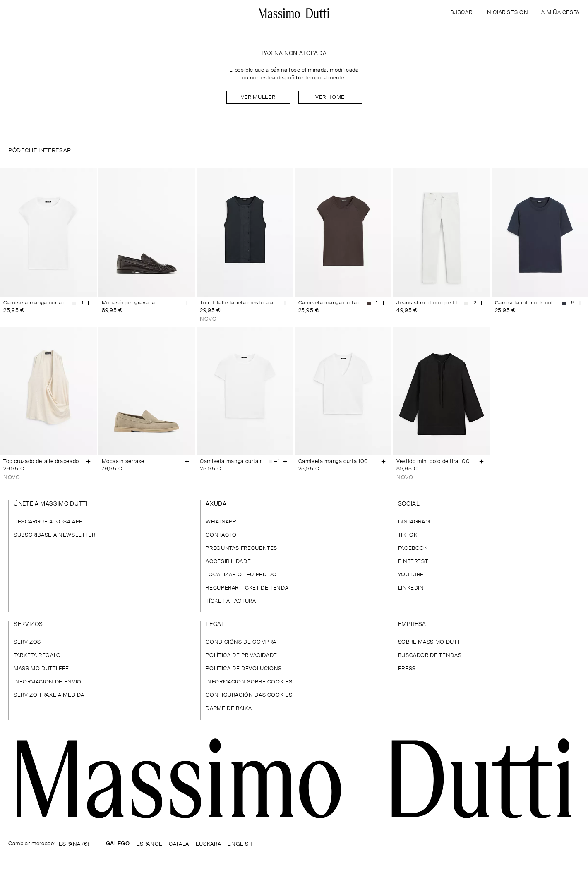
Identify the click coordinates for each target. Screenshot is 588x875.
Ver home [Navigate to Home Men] (330, 97)
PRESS (407, 669)
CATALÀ (179, 844)
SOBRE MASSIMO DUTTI (430, 642)
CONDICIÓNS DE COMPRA (241, 642)
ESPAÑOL (149, 844)
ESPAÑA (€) (74, 844)
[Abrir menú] (14, 13)
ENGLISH (240, 844)
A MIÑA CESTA (560, 13)
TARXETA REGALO (37, 656)
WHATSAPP (221, 522)
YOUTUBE (411, 575)
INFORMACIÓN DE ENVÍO (48, 682)
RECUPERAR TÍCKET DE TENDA (247, 588)
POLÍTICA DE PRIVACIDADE (241, 656)
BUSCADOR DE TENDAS (430, 656)
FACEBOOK (413, 548)
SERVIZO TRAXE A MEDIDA (49, 695)
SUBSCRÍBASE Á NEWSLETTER (54, 535)
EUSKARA (208, 844)
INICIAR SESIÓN (507, 13)
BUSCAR (461, 13)
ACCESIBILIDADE (228, 562)
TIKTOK (408, 535)
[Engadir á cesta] (89, 303)
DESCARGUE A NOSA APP (48, 522)
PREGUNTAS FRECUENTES (241, 548)
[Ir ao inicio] (294, 13)
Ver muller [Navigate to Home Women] (258, 97)
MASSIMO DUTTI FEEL (43, 669)
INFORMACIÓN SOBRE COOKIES (249, 682)
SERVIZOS (27, 642)
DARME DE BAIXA (229, 708)
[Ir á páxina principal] (294, 778)
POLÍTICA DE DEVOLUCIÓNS (244, 669)
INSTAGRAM (414, 522)
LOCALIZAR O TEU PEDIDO (241, 575)
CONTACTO (221, 535)
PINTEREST (413, 562)
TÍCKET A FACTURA (231, 601)
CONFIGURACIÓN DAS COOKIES (249, 695)
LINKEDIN (411, 588)
